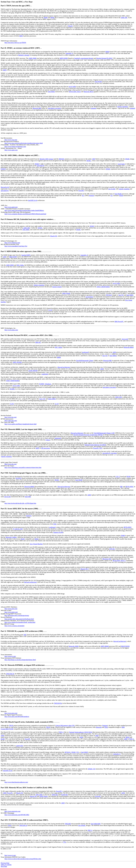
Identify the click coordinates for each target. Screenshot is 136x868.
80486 (46, 18)
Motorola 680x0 (129, 347)
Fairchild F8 (40, 166)
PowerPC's (59, 791)
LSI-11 (118, 477)
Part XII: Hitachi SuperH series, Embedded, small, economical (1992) (27, 722)
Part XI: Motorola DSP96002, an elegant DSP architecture (23, 665)
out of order (72, 87)
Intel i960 (28, 497)
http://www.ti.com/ (10, 656)
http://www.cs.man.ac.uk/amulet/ (14, 626)
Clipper (48, 440)
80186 (129, 477)
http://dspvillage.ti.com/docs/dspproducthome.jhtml (20, 660)
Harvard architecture (64, 367)
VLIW (12, 404)
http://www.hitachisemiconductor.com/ (16, 782)
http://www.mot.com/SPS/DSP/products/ (17, 717)
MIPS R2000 (64, 58)
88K (121, 487)
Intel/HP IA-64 (33, 200)
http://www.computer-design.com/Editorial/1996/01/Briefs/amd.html (25, 214)
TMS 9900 (26, 230)
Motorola (99, 727)
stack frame (121, 164)
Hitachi (70, 26)
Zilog (106, 727)
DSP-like (112, 549)
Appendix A (69, 53)
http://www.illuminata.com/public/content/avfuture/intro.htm (23, 467)
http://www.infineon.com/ (12, 243)
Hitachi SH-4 (85, 569)
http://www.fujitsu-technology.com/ (15, 147)
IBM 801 (62, 159)
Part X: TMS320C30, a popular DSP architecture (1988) (22, 631)
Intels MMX (52, 399)
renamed (93, 108)
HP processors (46, 448)
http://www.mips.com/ (11, 330)
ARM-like (55, 795)
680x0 (128, 737)
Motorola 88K (37, 108)
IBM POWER (125, 646)
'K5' (83, 196)
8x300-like (64, 795)
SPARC (127, 159)
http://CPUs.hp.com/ (11, 421)
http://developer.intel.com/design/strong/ (17, 615)
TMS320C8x (58, 703)
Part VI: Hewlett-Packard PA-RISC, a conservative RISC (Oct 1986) (27, 335)
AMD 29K (124, 18)
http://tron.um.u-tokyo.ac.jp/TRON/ (15, 43)
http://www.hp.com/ (11, 417)
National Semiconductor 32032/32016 (81, 732)
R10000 (42, 384)
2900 (94, 159)
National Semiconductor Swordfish (95, 445)
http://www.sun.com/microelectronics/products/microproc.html (24, 143)
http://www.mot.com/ (11, 713)
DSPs (10, 825)
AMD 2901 (118, 397)
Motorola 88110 (89, 92)
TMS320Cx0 (23, 825)
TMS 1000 (39, 795)
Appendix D (117, 754)
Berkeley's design (24, 55)
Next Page (4, 866)
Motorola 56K (107, 559)
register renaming (122, 107)
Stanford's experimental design (84, 58)
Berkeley (29, 516)
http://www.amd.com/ (11, 207)
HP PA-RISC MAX (75, 92)
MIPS (21, 36)
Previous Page (5, 863)
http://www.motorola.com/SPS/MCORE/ (17, 815)
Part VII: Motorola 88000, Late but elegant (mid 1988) (21, 429)
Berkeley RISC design (46, 159)
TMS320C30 (10, 674)
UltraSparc (48, 384)
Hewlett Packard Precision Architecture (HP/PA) (88, 435)
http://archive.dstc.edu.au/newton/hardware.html (19, 619)
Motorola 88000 (29, 487)
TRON (11, 726)
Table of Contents (6, 865)
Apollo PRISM (33, 371)
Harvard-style (5, 187)
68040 (52, 18)
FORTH (3, 169)
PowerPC (81, 191)
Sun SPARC (82, 825)
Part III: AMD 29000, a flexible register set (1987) (20, 155)
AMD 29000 (33, 58)
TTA (65, 842)
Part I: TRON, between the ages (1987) (16, 6)
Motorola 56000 (74, 646)
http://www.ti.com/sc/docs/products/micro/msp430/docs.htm (23, 859)
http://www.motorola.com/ (13, 811)
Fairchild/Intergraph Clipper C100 (104, 433)
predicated (85, 352)
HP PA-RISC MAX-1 (119, 561)
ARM (5, 257)
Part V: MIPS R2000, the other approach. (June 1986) (21, 251)
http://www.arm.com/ (11, 609)
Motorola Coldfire (11, 537)
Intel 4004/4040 (96, 824)
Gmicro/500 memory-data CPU (65, 726)
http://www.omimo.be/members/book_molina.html (20, 622)
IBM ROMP (13, 257)
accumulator (89, 297)
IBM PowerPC (119, 322)
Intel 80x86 (98, 82)
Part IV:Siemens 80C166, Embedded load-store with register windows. (27, 219)
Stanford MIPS (26, 255)
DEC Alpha (20, 265)
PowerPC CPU (98, 448)
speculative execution (54, 108)
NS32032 (18, 478)
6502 (55, 524)
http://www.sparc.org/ (11, 150)
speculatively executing (110, 453)
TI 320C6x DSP (18, 529)
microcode (125, 339)
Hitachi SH (54, 236)
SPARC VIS (75, 752)
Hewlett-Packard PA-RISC (104, 58)
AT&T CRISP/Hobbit (103, 287)
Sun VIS (121, 295)
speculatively (5, 191)
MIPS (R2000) (17, 362)
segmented (45, 374)
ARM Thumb (66, 293)
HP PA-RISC (130, 487)
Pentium (91, 196)
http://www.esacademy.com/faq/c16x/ (16, 246)
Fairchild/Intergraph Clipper (85, 361)
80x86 (121, 196)
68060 (37, 539)
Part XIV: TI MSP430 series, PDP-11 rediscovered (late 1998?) (24, 820)
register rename (57, 287)
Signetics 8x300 (58, 532)
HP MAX (109, 295)
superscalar (20, 746)
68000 (107, 52)
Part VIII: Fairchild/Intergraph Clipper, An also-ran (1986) (23, 473)
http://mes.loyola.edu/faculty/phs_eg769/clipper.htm (20, 503)
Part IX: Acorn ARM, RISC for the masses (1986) (20, 509)
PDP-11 (61, 732)
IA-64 (50, 310)
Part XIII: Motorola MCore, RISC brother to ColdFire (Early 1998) (26, 788)
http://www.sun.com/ (11, 140)
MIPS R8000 (105, 646)
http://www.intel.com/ (11, 612)
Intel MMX (51, 92)
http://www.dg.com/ (11, 464)
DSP (25, 635)
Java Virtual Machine (36, 544)
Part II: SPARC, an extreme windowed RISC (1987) (21, 48)
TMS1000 (68, 824)
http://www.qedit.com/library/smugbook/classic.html (20, 424)
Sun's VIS (42, 399)
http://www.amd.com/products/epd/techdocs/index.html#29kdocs (24, 210)
